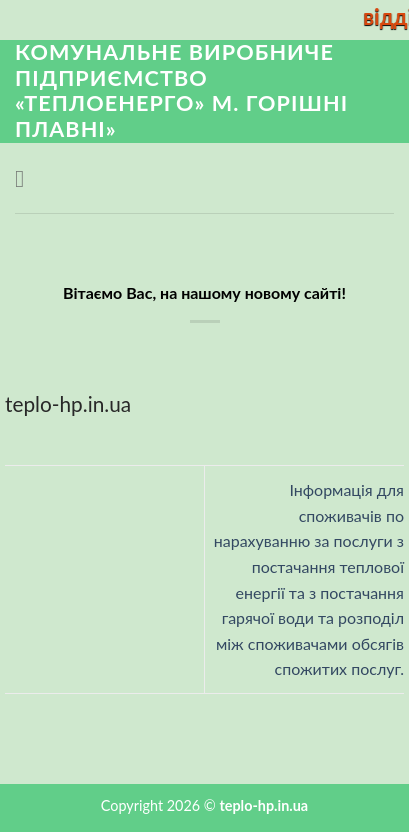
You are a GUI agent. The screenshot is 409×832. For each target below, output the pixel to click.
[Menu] (27, 178)
